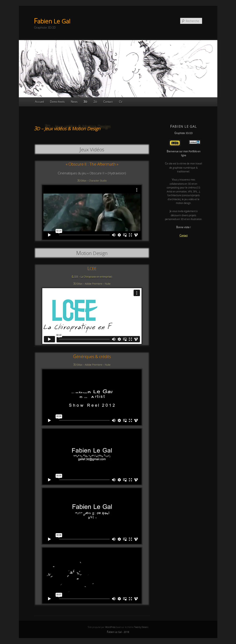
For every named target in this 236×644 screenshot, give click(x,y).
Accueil (39, 101)
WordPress (110, 627)
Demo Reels (57, 101)
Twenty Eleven (141, 627)
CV (121, 101)
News (74, 101)
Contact (108, 101)
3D (85, 101)
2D (95, 101)
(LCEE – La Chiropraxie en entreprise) (92, 277)
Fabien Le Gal (52, 21)
